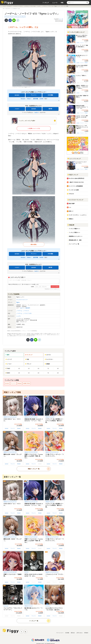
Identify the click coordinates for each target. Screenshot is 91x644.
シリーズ (9, 359)
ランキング (29, 355)
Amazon (23, 99)
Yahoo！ (29, 99)
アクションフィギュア (20, 17)
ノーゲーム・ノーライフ (18, 6)
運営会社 (73, 633)
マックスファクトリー (22, 300)
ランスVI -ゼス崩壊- (74, 190)
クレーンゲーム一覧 (74, 244)
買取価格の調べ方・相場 (75, 240)
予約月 (8, 368)
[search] (87, 3)
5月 (29, 368)
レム (70, 207)
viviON (41, 99)
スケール (14, 417)
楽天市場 (36, 99)
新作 (7, 355)
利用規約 (86, 633)
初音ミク (71, 211)
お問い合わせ (79, 633)
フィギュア (46, 3)
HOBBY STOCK (27, 383)
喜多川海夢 (72, 204)
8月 (58, 368)
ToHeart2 (71, 194)
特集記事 (71, 225)
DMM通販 (50, 95)
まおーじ (23, 308)
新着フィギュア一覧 (12, 477)
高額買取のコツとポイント (76, 236)
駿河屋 (50, 109)
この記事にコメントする (34, 128)
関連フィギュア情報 (12, 392)
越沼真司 (28, 308)
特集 (62, 3)
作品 (27, 359)
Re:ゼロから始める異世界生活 (76, 178)
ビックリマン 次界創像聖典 (76, 186)
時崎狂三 (71, 219)
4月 (19, 368)
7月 (48, 368)
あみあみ (17, 95)
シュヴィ (39, 6)
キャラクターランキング (75, 200)
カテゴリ (48, 355)
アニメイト (34, 95)
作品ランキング (73, 175)
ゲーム (10, 417)
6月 (39, 368)
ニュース (55, 3)
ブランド (28, 364)
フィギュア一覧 (34, 621)
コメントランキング (74, 159)
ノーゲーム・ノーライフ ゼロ (30, 6)
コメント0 (61, 19)
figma (18, 302)
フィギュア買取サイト (75, 232)
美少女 (5, 417)
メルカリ (17, 109)
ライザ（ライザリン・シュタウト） (78, 215)
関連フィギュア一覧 (34, 469)
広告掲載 (67, 633)
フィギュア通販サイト (75, 229)
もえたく (37, 112)
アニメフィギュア (9, 17)
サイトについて (60, 633)
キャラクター (49, 359)
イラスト (48, 606)
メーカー (9, 364)
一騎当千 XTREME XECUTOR (76, 182)
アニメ (30, 606)
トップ (4, 6)
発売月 (8, 373)
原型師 (47, 364)
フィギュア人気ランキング (76, 32)
